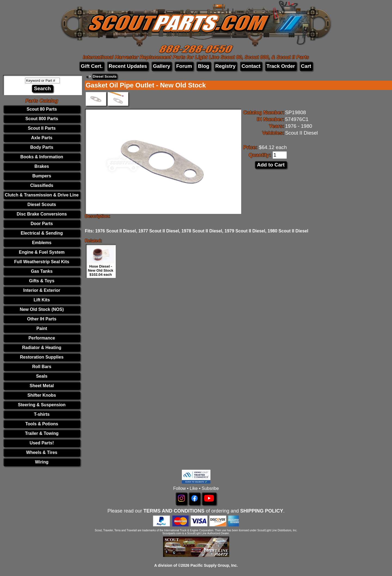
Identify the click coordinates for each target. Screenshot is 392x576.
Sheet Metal (42, 386)
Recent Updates (128, 66)
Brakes (42, 166)
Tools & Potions (42, 424)
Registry (226, 66)
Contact (251, 66)
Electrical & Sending (42, 233)
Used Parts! (42, 443)
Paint (42, 328)
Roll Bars (42, 367)
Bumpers (42, 176)
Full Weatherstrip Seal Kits (42, 262)
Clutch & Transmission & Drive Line (42, 195)
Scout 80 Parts (42, 109)
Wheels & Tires (42, 452)
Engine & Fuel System (42, 252)
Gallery (162, 66)
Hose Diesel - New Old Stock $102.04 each (101, 270)
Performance (42, 338)
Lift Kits (42, 300)
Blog (203, 66)
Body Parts (42, 147)
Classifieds (42, 185)
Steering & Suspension (42, 405)
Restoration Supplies (42, 357)
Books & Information (42, 157)
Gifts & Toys (42, 281)
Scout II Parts (42, 128)
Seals (42, 376)
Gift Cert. (92, 66)
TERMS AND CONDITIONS (174, 511)
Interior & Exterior (42, 290)
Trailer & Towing (42, 433)
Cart (306, 66)
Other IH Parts (42, 319)
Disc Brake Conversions (42, 214)
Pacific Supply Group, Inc (214, 565)
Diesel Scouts (42, 204)
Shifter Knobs (42, 395)
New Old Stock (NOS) (42, 309)
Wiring (42, 462)
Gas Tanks (42, 271)
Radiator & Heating (42, 348)
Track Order (281, 66)
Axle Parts (42, 138)
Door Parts (42, 224)
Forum (184, 66)
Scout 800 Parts (42, 119)
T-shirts (42, 414)
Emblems (42, 243)
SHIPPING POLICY (262, 511)
